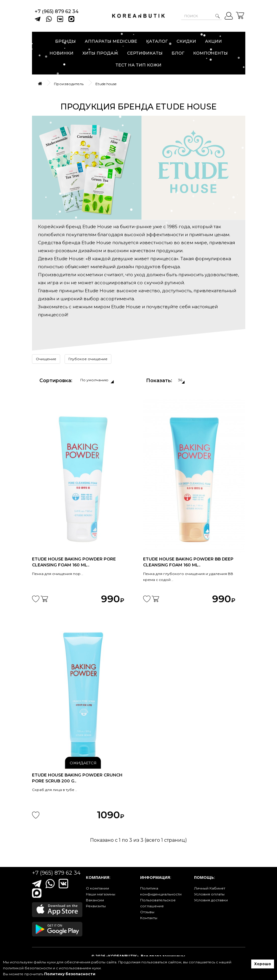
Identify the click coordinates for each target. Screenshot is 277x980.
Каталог (157, 41)
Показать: (159, 381)
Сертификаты (145, 53)
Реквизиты (96, 906)
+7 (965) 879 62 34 (57, 11)
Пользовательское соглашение (158, 903)
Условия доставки (211, 900)
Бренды (65, 41)
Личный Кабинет (210, 888)
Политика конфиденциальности (161, 891)
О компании (97, 888)
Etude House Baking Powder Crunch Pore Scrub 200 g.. (77, 778)
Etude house (106, 84)
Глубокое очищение (88, 359)
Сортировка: (56, 381)
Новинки (61, 53)
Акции (213, 41)
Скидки (186, 41)
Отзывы (147, 912)
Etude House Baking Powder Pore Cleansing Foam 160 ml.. (74, 562)
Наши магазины (101, 894)
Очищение (46, 359)
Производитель (69, 84)
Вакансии (95, 900)
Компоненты (210, 53)
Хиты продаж (100, 53)
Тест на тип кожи (138, 65)
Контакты (149, 918)
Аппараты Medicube (111, 41)
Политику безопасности (70, 974)
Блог (178, 53)
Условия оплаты (209, 894)
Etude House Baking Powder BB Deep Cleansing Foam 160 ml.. (188, 562)
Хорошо (263, 964)
